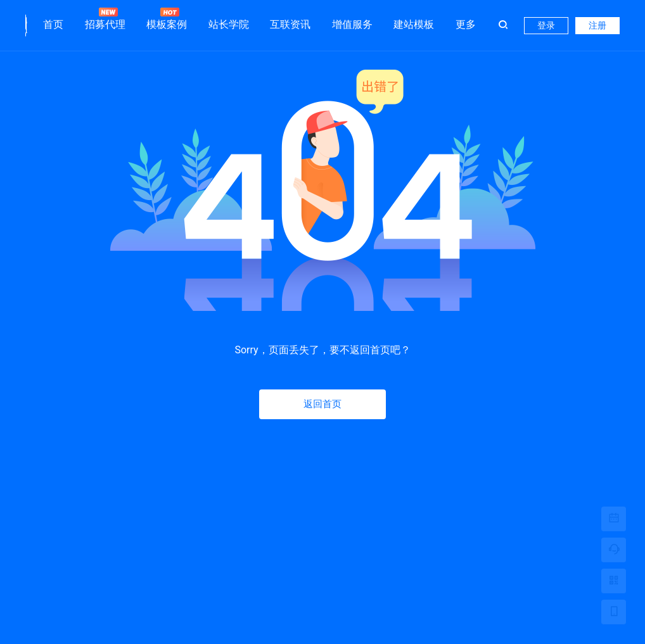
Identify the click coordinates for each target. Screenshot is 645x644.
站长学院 (229, 24)
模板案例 (167, 19)
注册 (597, 25)
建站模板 (414, 24)
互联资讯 (290, 24)
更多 (466, 24)
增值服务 (352, 24)
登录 (546, 25)
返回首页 (322, 404)
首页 (53, 24)
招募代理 (105, 19)
